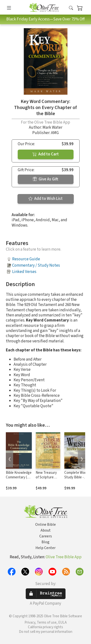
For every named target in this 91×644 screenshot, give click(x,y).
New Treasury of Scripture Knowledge (46, 477)
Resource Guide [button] (26, 259)
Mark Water (52, 127)
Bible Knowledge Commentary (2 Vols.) (19, 477)
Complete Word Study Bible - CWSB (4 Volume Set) (77, 480)
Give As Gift (45, 179)
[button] (71, 8)
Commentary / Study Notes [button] (36, 265)
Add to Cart (46, 154)
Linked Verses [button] (24, 272)
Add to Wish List (45, 199)
